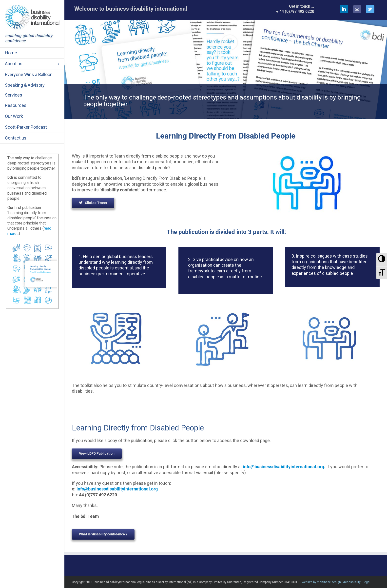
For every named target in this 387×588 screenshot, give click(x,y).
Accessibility (352, 582)
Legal (367, 582)
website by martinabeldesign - (322, 582)
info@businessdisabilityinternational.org (283, 467)
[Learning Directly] (32, 243)
